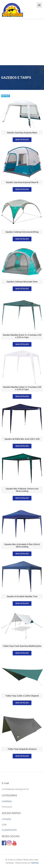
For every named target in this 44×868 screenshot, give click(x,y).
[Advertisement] (22, 42)
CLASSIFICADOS (9, 830)
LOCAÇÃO (6, 819)
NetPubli (35, 863)
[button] (22, 140)
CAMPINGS (7, 801)
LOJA (4, 825)
